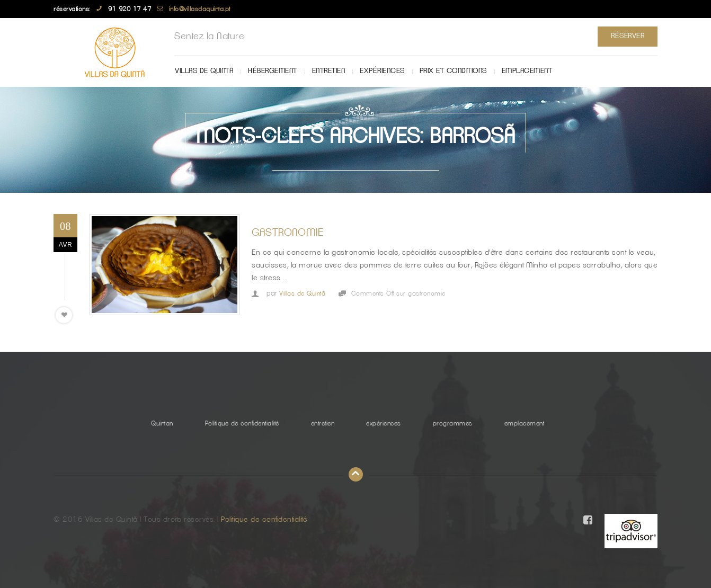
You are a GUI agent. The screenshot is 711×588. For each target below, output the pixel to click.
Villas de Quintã (204, 71)
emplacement (527, 71)
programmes (453, 423)
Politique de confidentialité (242, 423)
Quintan (162, 423)
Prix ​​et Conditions (453, 71)
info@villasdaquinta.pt (200, 9)
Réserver (628, 36)
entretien (329, 71)
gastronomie (288, 233)
